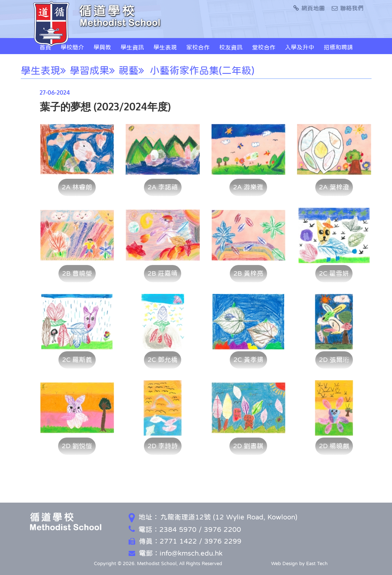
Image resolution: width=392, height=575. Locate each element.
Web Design (284, 563)
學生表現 (165, 47)
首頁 (45, 47)
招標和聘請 (338, 47)
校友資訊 (231, 47)
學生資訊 (132, 47)
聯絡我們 (348, 8)
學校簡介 (72, 47)
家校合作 (198, 47)
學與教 (102, 47)
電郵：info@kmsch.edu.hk (176, 553)
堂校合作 (264, 47)
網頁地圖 (309, 8)
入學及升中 (300, 47)
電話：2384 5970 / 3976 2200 (185, 529)
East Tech (317, 563)
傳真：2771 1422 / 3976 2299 (185, 541)
